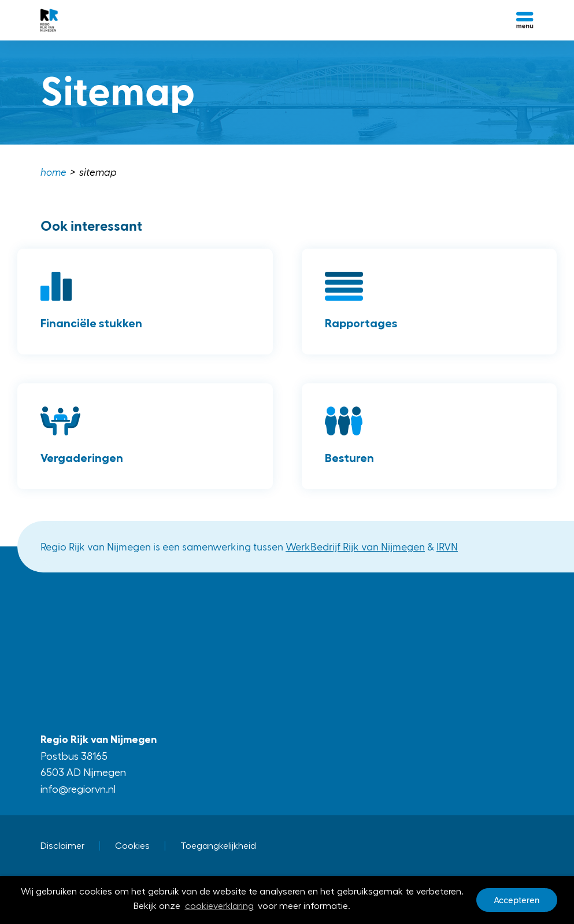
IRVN (447, 546)
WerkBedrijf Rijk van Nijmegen (355, 546)
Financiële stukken (91, 323)
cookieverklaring (219, 907)
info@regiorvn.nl (78, 789)
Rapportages (361, 323)
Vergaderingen (82, 458)
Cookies (132, 846)
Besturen (349, 458)
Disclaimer (62, 846)
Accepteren (517, 900)
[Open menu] (525, 20)
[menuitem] (55, 173)
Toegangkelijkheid (218, 846)
